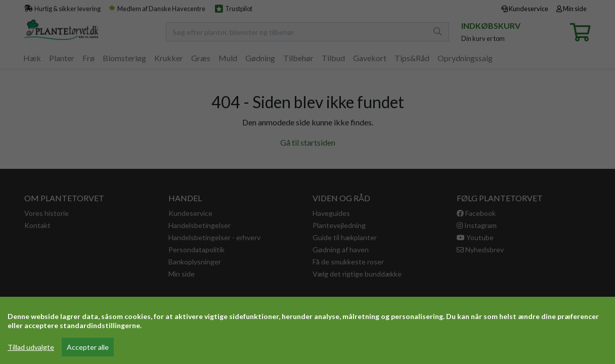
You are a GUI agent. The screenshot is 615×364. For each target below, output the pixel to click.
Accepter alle (88, 347)
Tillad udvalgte (31, 347)
